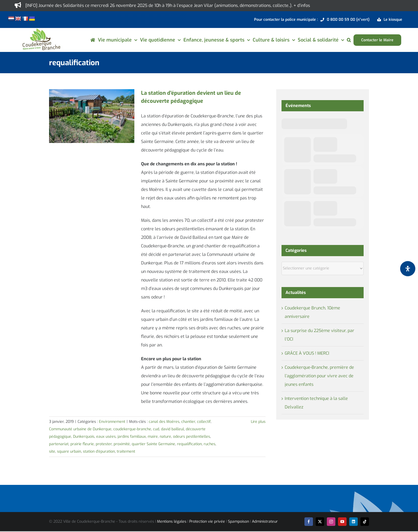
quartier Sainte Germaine (153, 444)
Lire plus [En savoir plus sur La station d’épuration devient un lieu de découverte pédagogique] (258, 422)
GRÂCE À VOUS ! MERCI (307, 353)
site (52, 451)
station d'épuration (99, 451)
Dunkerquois (84, 437)
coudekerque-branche (132, 429)
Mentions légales (172, 521)
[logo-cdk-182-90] (41, 30)
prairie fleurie (82, 444)
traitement (126, 451)
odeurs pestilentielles (192, 437)
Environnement (112, 422)
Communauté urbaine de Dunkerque (80, 429)
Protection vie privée (207, 521)
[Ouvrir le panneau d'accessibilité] (408, 269)
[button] (349, 40)
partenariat (59, 444)
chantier (188, 422)
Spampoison (238, 521)
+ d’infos (302, 5)
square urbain (69, 451)
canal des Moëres (164, 422)
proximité (122, 444)
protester (104, 444)
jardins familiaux (132, 437)
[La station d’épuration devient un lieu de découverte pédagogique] (92, 116)
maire (153, 437)
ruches (210, 444)
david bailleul (172, 429)
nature (165, 437)
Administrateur (265, 521)
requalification (189, 444)
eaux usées (106, 437)
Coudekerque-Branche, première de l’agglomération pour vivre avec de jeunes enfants (319, 376)
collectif (204, 422)
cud (156, 429)
